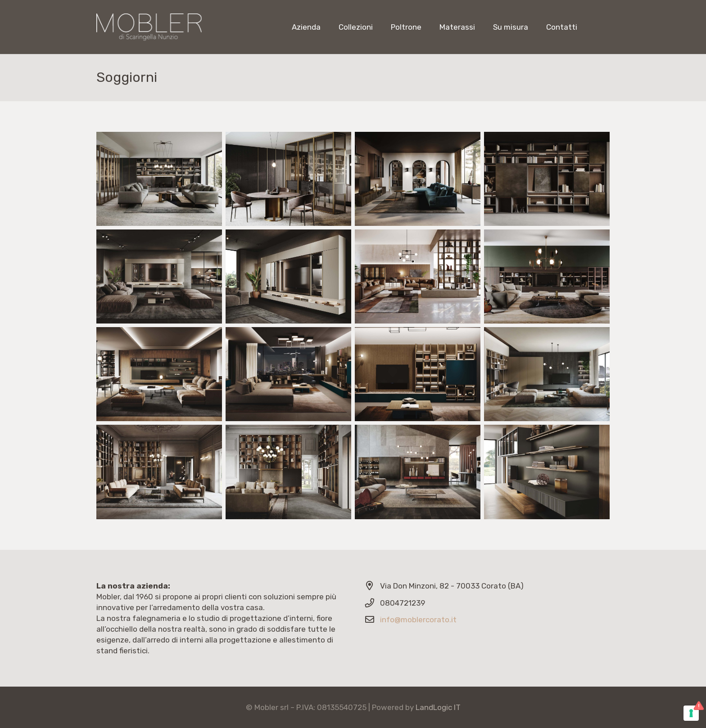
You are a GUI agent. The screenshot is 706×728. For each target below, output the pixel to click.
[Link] (149, 27)
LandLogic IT (438, 707)
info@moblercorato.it (418, 620)
